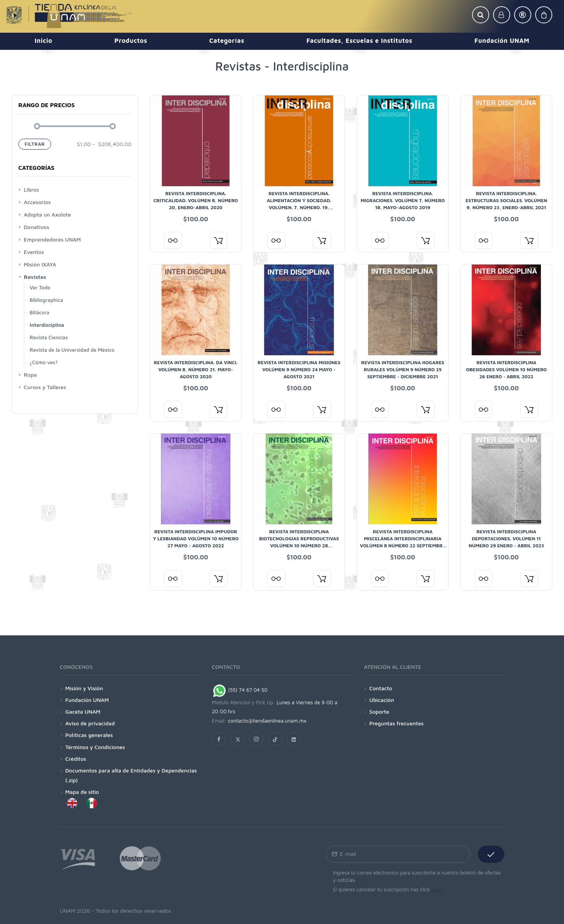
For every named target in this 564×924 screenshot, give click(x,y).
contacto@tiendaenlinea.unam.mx (267, 721)
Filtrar (35, 144)
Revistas (35, 277)
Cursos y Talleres (45, 387)
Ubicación (382, 700)
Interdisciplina (47, 325)
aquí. (437, 889)
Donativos (36, 227)
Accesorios (37, 202)
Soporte (379, 712)
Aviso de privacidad (90, 723)
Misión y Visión (84, 688)
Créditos (76, 759)
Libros (31, 190)
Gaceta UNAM (83, 712)
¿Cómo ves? (44, 362)
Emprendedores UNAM (52, 239)
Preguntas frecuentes (397, 723)
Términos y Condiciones (95, 747)
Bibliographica (46, 300)
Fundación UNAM (87, 700)
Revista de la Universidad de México (72, 350)
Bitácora (40, 312)
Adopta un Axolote (47, 214)
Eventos (34, 252)
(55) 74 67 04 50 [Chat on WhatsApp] (240, 690)
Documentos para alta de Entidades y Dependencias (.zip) (131, 775)
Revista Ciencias (49, 337)
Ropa (30, 375)
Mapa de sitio (82, 792)
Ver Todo (40, 287)
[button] (481, 15)
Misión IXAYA (40, 264)
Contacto (381, 688)
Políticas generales (89, 735)
